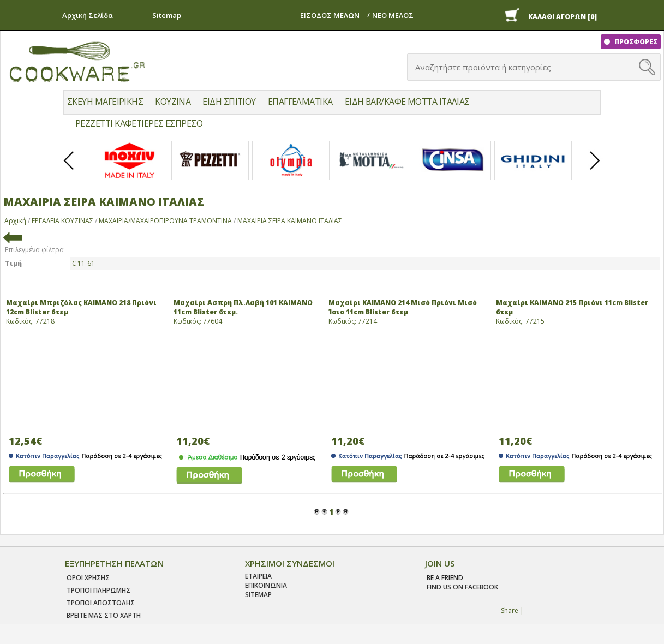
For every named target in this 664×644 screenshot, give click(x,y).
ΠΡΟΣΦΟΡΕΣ (635, 42)
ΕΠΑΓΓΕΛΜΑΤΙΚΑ (300, 102)
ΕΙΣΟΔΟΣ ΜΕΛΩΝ (330, 15)
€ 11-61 (83, 263)
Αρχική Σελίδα (88, 15)
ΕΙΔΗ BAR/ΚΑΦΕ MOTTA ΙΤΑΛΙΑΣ (407, 102)
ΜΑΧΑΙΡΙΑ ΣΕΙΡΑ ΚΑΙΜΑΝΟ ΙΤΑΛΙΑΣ (290, 221)
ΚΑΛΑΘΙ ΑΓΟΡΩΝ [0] (563, 17)
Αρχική (15, 221)
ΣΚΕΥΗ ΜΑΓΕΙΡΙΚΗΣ (105, 102)
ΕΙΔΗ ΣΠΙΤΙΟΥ (229, 102)
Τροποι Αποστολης (101, 603)
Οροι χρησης (88, 578)
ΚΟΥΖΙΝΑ (173, 102)
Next (595, 170)
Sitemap (167, 15)
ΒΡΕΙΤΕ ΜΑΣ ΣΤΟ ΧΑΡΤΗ (104, 615)
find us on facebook (462, 587)
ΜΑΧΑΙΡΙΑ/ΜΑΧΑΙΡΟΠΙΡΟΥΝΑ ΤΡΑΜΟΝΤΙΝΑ (165, 221)
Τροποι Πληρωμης (98, 590)
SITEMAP (258, 595)
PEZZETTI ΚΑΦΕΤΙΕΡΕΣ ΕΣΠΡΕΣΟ (139, 123)
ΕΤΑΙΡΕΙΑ (258, 576)
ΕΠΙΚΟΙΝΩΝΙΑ (266, 585)
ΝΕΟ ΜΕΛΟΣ (393, 15)
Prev (69, 170)
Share (510, 610)
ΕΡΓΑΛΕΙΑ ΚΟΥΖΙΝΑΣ (62, 221)
